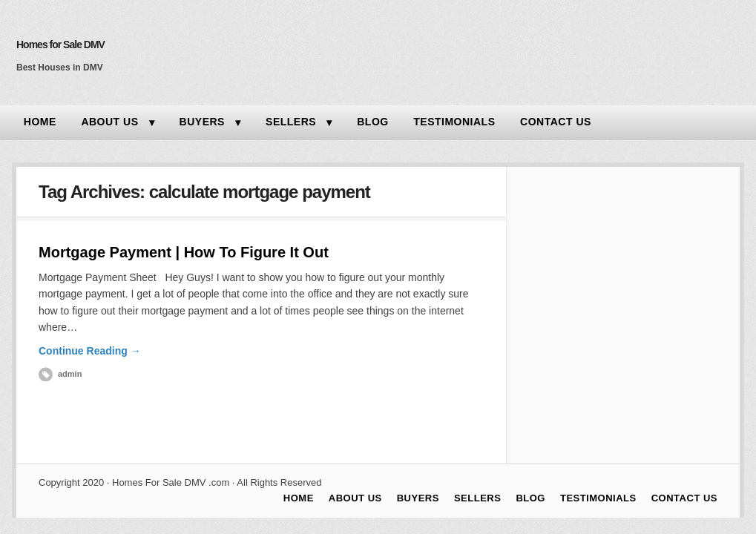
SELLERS (291, 122)
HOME (40, 122)
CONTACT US (556, 122)
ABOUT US (109, 122)
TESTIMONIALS (454, 122)
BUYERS (202, 122)
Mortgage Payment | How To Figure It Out (184, 252)
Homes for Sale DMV (60, 44)
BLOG (372, 122)
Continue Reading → (90, 351)
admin (70, 374)
